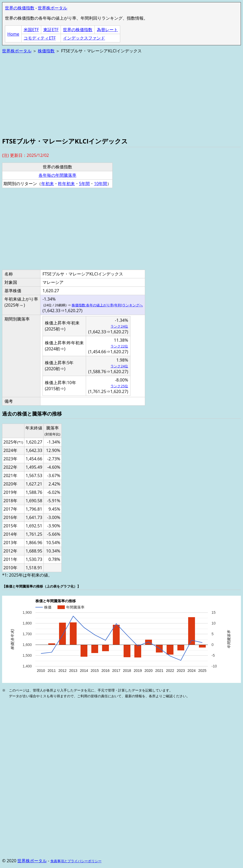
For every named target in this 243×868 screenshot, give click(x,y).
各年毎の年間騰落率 (57, 175)
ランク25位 (119, 386)
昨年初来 (66, 184)
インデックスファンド (84, 38)
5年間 (84, 184)
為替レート (107, 30)
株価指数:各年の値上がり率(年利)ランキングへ (107, 305)
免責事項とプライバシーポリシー (76, 861)
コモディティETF (40, 38)
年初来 (47, 184)
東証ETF (51, 30)
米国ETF (31, 30)
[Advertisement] (121, 95)
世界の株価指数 (20, 8)
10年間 (101, 184)
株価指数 (46, 51)
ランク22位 (119, 346)
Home (13, 34)
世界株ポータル (52, 8)
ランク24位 (119, 326)
